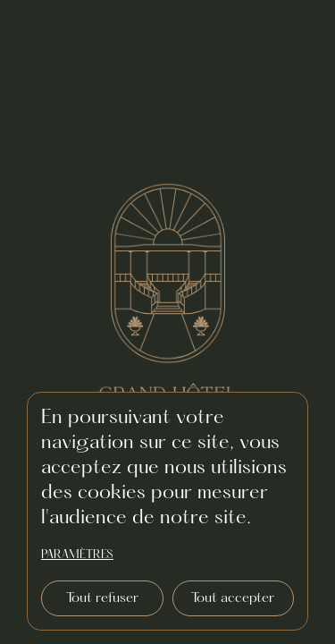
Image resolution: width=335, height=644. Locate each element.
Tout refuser (102, 598)
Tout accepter (233, 598)
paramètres (77, 555)
